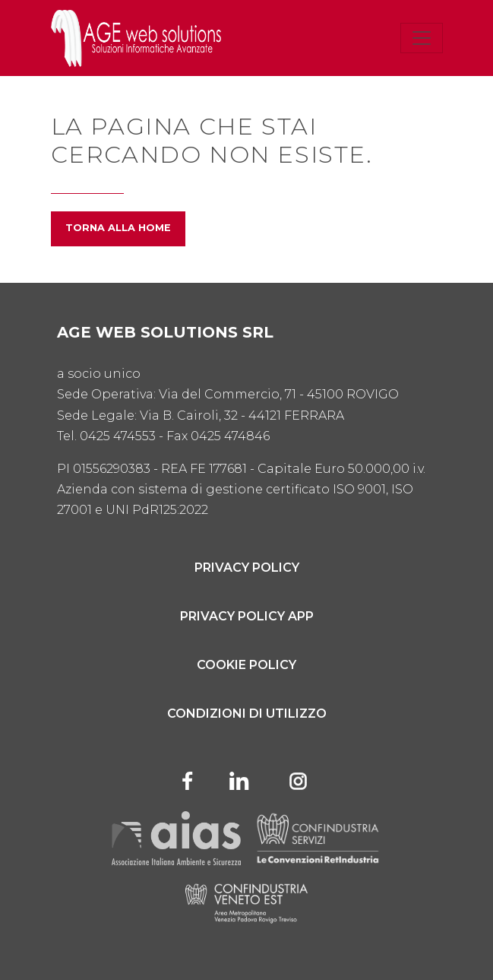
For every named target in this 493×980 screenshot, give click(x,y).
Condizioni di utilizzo (247, 714)
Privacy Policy (247, 568)
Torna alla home (118, 228)
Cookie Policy (246, 665)
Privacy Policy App (247, 616)
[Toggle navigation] (422, 38)
